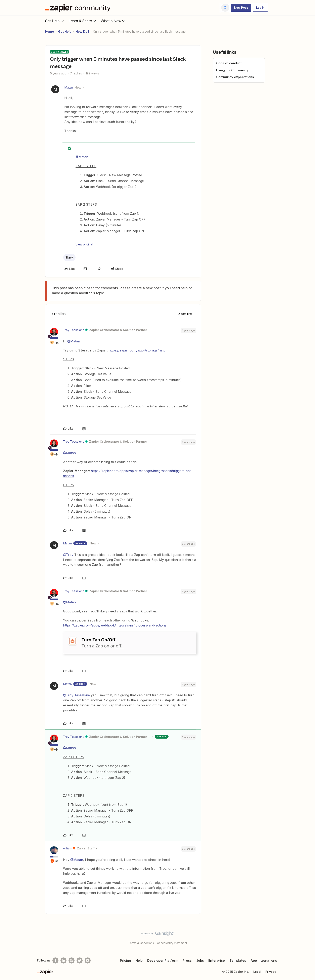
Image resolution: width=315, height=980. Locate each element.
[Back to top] (307, 937)
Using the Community (232, 70)
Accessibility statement (172, 943)
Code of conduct (229, 63)
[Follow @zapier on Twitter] (80, 960)
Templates (238, 960)
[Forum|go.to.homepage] (79, 8)
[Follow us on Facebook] (55, 960)
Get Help (55, 21)
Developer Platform (163, 960)
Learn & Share (83, 21)
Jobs (200, 960)
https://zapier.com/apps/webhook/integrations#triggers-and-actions (115, 625)
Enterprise (217, 960)
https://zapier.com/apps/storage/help (137, 350)
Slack (69, 257)
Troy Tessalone (74, 330)
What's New (113, 21)
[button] (241, 8)
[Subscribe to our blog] (72, 960)
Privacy (271, 972)
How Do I (82, 31)
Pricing (125, 960)
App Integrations (264, 960)
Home (50, 31)
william (68, 848)
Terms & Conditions (141, 943)
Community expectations (235, 77)
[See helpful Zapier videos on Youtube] (88, 960)
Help (139, 960)
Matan (69, 87)
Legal (257, 972)
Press (187, 960)
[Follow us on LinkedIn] (63, 960)
